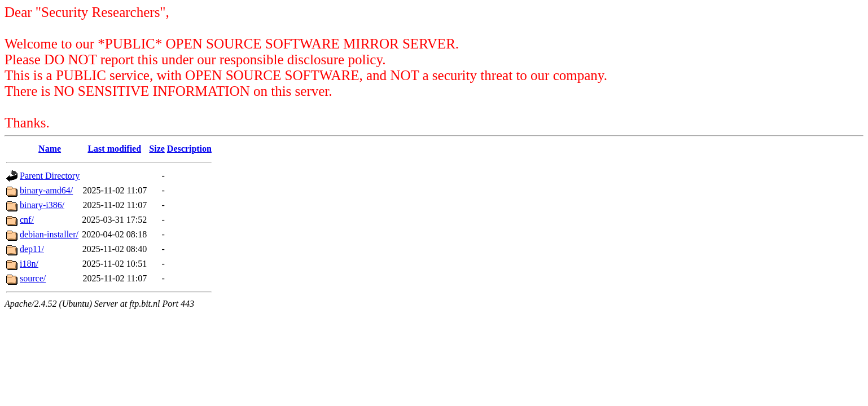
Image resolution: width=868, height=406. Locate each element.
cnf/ (27, 220)
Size (157, 149)
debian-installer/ (49, 234)
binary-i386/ (42, 205)
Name (50, 149)
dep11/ (32, 249)
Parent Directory (50, 176)
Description (189, 149)
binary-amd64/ (46, 190)
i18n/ (29, 264)
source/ (33, 278)
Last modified (114, 149)
